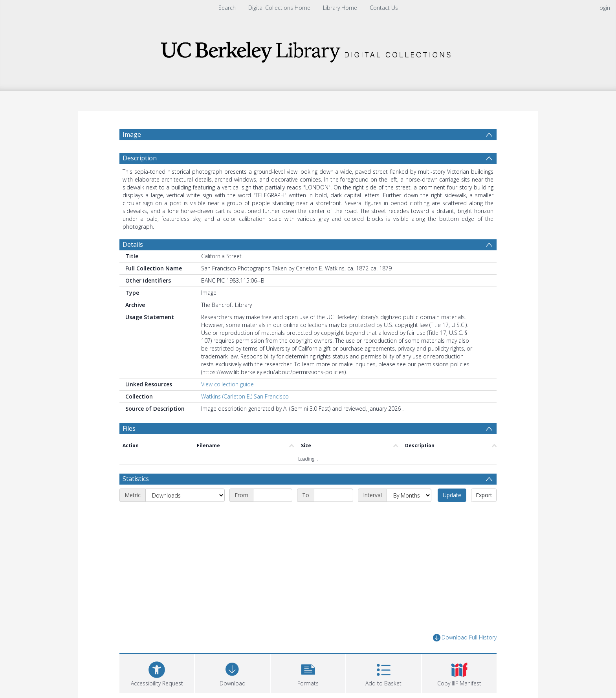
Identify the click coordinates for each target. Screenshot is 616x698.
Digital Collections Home (279, 8)
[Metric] (185, 495)
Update (452, 495)
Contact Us (384, 8)
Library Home (340, 8)
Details (133, 244)
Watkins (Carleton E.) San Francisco (245, 396)
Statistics (136, 479)
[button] (308, 673)
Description (140, 158)
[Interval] (409, 495)
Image (132, 134)
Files (129, 428)
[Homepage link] (308, 50)
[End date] (334, 495)
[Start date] (273, 495)
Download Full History (465, 638)
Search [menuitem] (227, 8)
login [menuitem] (604, 8)
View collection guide (227, 384)
